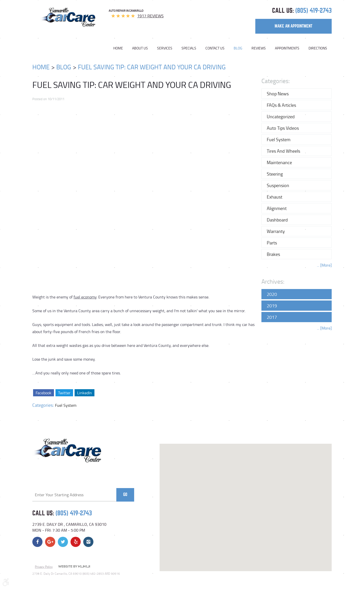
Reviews (259, 48)
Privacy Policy (44, 567)
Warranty (276, 231)
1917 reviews (150, 16)
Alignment (277, 208)
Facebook (43, 393)
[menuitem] (120, 48)
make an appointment (293, 26)
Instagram (88, 542)
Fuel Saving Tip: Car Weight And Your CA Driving (152, 67)
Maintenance (279, 162)
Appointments (287, 48)
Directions (318, 48)
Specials (189, 48)
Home (118, 48)
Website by (74, 567)
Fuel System (66, 405)
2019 (272, 306)
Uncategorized (281, 116)
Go (125, 495)
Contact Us (215, 48)
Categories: (276, 81)
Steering (275, 174)
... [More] (324, 265)
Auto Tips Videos (283, 128)
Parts (272, 243)
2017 (272, 317)
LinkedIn (84, 393)
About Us (140, 48)
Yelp (76, 542)
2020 (272, 294)
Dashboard (277, 220)
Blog (238, 48)
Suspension (278, 185)
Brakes (273, 254)
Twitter (64, 393)
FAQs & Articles (281, 105)
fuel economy (85, 297)
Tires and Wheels (283, 151)
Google (50, 542)
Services (165, 48)
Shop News (278, 94)
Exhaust (275, 197)
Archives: (273, 281)
